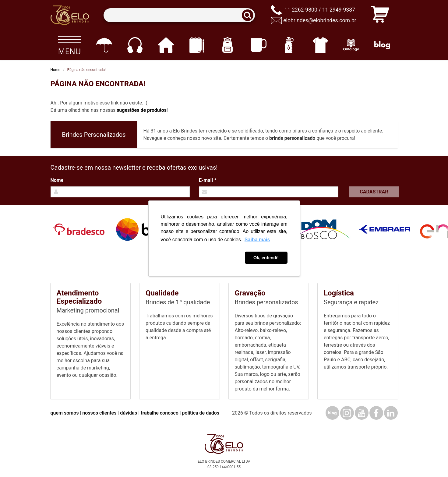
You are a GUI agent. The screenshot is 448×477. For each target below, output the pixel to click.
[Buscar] (249, 15)
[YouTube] (362, 413)
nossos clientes (99, 413)
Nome (57, 180)
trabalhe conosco (160, 413)
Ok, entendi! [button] (266, 258)
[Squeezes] (289, 45)
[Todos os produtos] (70, 45)
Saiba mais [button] (257, 240)
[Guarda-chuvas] (104, 45)
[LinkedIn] (391, 413)
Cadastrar (374, 192)
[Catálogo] (351, 45)
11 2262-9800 (301, 10)
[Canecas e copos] (258, 45)
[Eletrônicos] (135, 45)
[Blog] (382, 45)
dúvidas (129, 413)
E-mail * (208, 180)
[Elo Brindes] (70, 15)
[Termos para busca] (179, 15)
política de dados (201, 413)
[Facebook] (376, 413)
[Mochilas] (228, 45)
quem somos (65, 413)
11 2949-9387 (339, 10)
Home (55, 70)
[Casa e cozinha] (166, 45)
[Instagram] (347, 413)
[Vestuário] (320, 45)
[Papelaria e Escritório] (197, 45)
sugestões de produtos (142, 110)
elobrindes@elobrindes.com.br (320, 20)
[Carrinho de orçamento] (380, 15)
